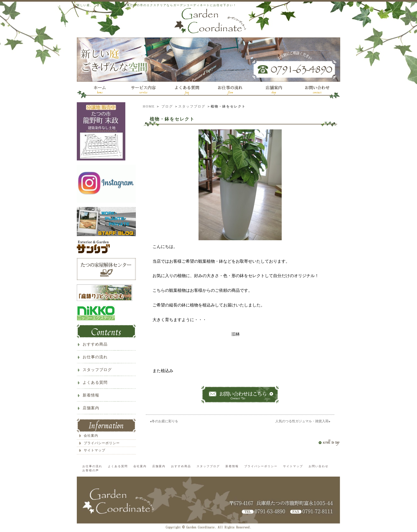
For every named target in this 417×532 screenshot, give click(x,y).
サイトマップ (95, 450)
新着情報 (91, 395)
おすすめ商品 (95, 344)
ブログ (167, 106)
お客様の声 (91, 470)
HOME (149, 106)
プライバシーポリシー (102, 443)
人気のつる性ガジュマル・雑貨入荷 (302, 421)
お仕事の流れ (95, 357)
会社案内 (91, 436)
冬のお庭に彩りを (165, 421)
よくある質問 (95, 383)
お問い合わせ (319, 466)
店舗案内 (91, 408)
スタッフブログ (192, 106)
